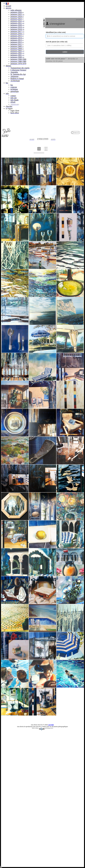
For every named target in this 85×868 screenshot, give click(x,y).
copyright (51, 725)
